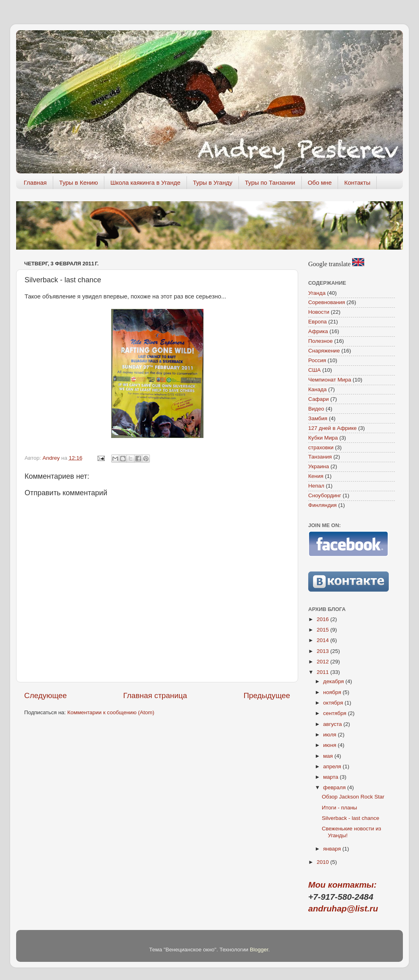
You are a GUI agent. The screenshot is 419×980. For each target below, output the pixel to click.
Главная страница (155, 695)
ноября (333, 692)
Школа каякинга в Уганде (145, 182)
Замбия (318, 418)
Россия (317, 360)
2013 (324, 651)
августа (333, 724)
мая (329, 756)
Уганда (317, 293)
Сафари (318, 399)
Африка (318, 331)
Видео (316, 409)
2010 (324, 862)
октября (334, 703)
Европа (317, 322)
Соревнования (327, 302)
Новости (319, 312)
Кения (316, 476)
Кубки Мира (323, 438)
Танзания (320, 457)
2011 (324, 672)
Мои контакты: (342, 885)
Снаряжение (324, 351)
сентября (335, 713)
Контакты (357, 182)
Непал (316, 486)
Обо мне (320, 182)
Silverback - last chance (351, 818)
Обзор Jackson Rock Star (353, 797)
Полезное (320, 341)
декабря (334, 681)
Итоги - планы (340, 808)
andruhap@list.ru (343, 908)
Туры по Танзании (270, 182)
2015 (324, 630)
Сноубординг (325, 495)
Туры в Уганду (213, 182)
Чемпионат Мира (330, 380)
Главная (35, 182)
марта (331, 777)
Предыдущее (267, 695)
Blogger (259, 950)
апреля (333, 766)
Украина (318, 466)
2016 (324, 619)
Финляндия (323, 505)
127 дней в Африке (332, 428)
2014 (324, 640)
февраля (335, 787)
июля (330, 735)
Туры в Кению (79, 182)
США (314, 370)
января (333, 849)
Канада (317, 389)
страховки (321, 447)
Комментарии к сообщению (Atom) (111, 712)
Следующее (46, 695)
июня (330, 745)
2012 (324, 662)
